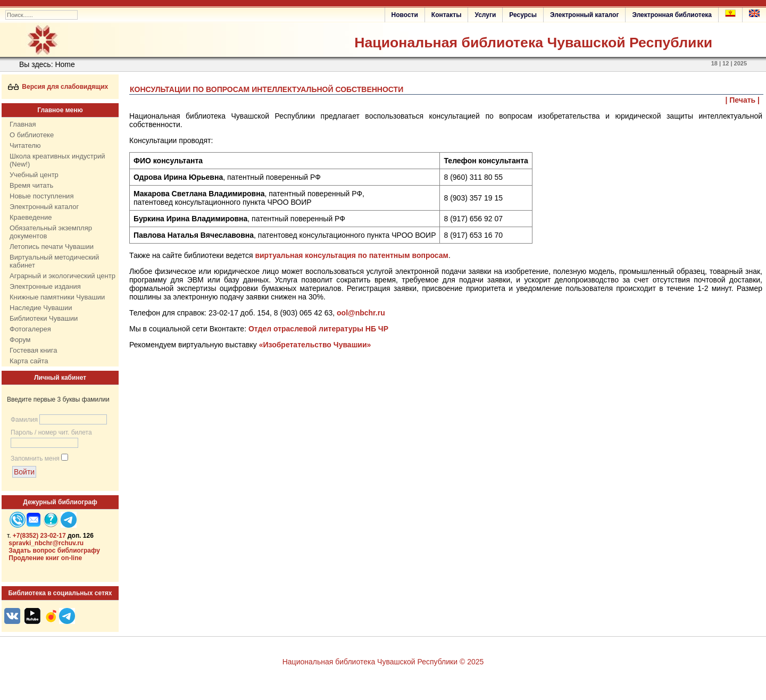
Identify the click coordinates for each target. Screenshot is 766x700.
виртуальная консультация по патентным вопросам (352, 255)
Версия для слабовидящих (58, 87)
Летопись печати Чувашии (52, 247)
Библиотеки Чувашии (44, 318)
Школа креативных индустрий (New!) (57, 160)
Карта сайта (29, 361)
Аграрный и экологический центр (63, 276)
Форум (20, 340)
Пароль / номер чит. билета (51, 432)
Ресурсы (523, 15)
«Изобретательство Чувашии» (315, 345)
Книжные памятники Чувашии (57, 297)
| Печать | (743, 100)
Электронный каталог (584, 15)
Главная (23, 124)
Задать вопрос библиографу (54, 551)
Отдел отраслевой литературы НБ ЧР (318, 329)
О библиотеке (32, 135)
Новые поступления (41, 196)
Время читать (31, 185)
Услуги (485, 15)
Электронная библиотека (672, 15)
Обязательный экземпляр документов (51, 232)
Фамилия (24, 420)
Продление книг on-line (45, 558)
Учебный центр (34, 175)
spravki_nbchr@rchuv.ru (46, 543)
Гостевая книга (33, 350)
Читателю (25, 145)
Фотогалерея (30, 329)
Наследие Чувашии (41, 308)
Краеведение (31, 217)
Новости (405, 15)
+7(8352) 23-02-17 (39, 536)
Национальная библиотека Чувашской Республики (533, 43)
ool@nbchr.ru (361, 313)
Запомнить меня (35, 459)
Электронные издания (45, 286)
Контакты (447, 15)
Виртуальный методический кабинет (54, 261)
